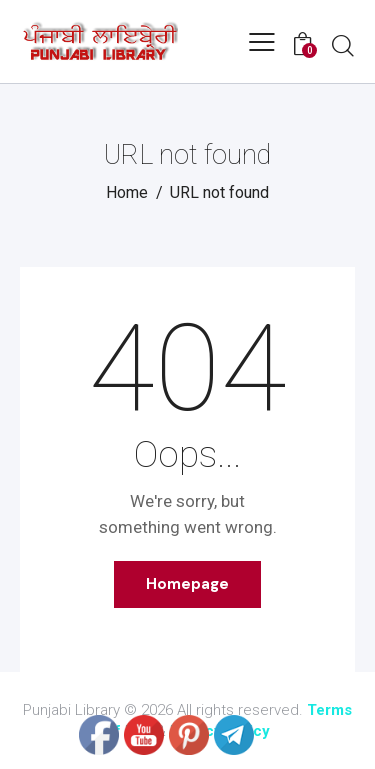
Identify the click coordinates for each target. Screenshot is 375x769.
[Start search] (343, 45)
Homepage (187, 584)
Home (127, 192)
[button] (262, 42)
